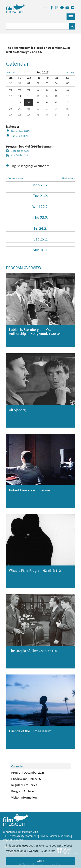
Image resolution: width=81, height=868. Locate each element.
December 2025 (18, 151)
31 (20, 83)
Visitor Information (24, 797)
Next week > (69, 178)
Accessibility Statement (24, 836)
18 (56, 96)
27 (11, 109)
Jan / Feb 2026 (17, 136)
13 (11, 96)
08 (29, 90)
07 (20, 90)
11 (56, 90)
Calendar (17, 766)
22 (29, 102)
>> (73, 72)
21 (20, 102)
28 (20, 109)
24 (47, 102)
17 (47, 96)
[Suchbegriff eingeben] (38, 26)
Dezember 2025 (18, 131)
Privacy (44, 836)
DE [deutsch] (45, 8)
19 (68, 96)
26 (68, 102)
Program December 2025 (28, 772)
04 (56, 83)
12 (68, 90)
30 (11, 83)
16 (38, 96)
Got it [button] (41, 861)
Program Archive (23, 791)
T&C (6, 836)
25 (56, 102)
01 (29, 83)
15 (29, 96)
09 (38, 90)
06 (11, 90)
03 (47, 83)
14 (20, 96)
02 (38, 83)
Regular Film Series (24, 785)
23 (38, 102)
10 (47, 90)
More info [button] (49, 851)
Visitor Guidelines (60, 836)
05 (68, 83)
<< (8, 72)
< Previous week (15, 178)
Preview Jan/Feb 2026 (26, 779)
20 (11, 102)
